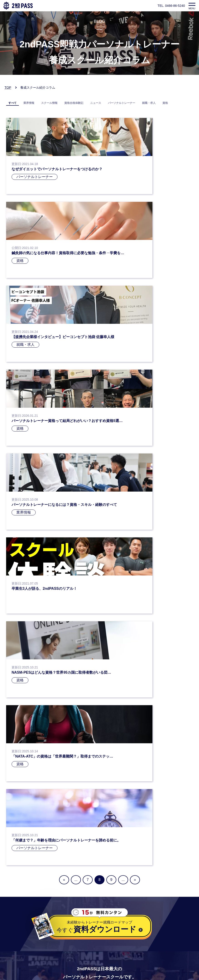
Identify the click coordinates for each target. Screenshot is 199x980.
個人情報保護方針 (21, 937)
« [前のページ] (64, 544)
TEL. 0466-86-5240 (171, 6)
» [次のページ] (135, 544)
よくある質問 (17, 949)
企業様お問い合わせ (22, 961)
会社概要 (13, 943)
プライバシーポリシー (24, 932)
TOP (8, 88)
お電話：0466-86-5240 (25, 884)
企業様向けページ (21, 955)
